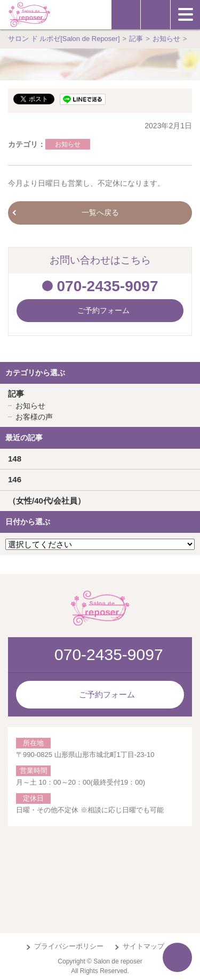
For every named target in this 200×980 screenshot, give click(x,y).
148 (15, 459)
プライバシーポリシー (69, 946)
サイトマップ (143, 946)
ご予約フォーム (107, 694)
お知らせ (68, 144)
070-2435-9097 (108, 286)
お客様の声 (34, 417)
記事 (16, 394)
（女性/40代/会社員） (47, 501)
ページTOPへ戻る (177, 957)
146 (15, 479)
